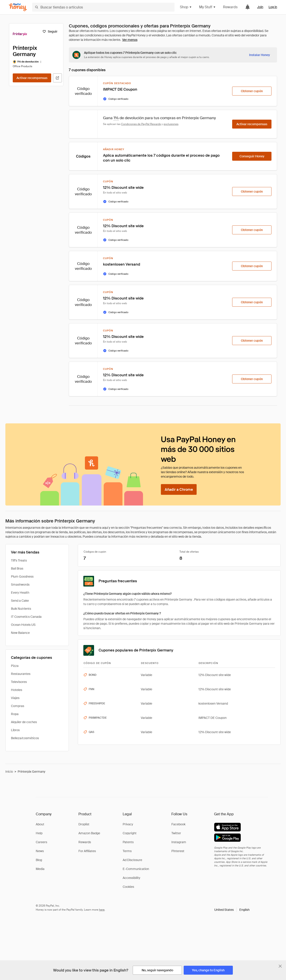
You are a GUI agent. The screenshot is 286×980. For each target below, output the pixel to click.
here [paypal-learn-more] (102, 910)
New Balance (20, 633)
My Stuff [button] (207, 7)
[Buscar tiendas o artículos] (103, 7)
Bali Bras (17, 568)
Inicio (9, 772)
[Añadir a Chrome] (179, 489)
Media (40, 869)
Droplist (84, 824)
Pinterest (178, 851)
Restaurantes (21, 674)
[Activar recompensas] (32, 78)
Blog (39, 860)
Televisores (19, 682)
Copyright (130, 833)
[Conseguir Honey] (252, 156)
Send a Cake (20, 601)
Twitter (176, 833)
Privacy (128, 824)
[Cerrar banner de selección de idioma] (280, 966)
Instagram (179, 842)
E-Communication (136, 869)
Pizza (15, 666)
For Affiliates (87, 851)
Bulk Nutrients (21, 609)
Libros (15, 730)
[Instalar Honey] (260, 55)
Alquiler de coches (24, 722)
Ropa (15, 714)
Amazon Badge (89, 833)
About (40, 824)
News (40, 851)
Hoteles (17, 690)
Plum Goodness (22, 576)
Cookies (128, 887)
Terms (127, 851)
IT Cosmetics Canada (26, 617)
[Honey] (18, 7)
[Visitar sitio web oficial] (57, 78)
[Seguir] (50, 31)
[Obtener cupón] (252, 91)
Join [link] (260, 7)
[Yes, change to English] (208, 970)
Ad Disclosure (132, 860)
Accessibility (131, 878)
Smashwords (20, 585)
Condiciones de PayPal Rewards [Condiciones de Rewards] (141, 124)
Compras (18, 706)
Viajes (15, 698)
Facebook (178, 824)
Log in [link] (273, 7)
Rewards (230, 7)
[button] (232, 910)
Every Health (20, 593)
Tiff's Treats (19, 560)
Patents (128, 842)
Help (39, 833)
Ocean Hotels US (23, 625)
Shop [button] (186, 7)
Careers (41, 842)
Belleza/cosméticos (25, 738)
